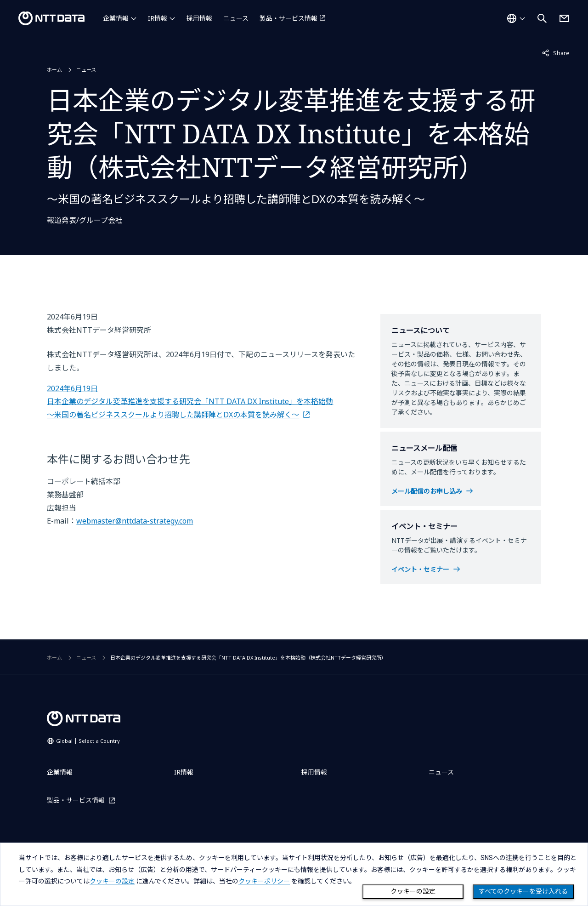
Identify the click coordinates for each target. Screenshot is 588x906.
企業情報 (116, 18)
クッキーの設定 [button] (112, 881)
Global (88, 741)
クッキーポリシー (264, 881)
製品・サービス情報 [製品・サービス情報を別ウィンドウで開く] (288, 18)
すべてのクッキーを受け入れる (523, 891)
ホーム (54, 70)
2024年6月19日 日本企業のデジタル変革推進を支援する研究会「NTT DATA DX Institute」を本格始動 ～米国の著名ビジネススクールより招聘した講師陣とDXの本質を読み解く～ (190, 402)
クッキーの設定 (413, 891)
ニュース (236, 18)
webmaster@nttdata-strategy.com (135, 521)
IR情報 (158, 18)
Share (556, 52)
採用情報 (199, 18)
